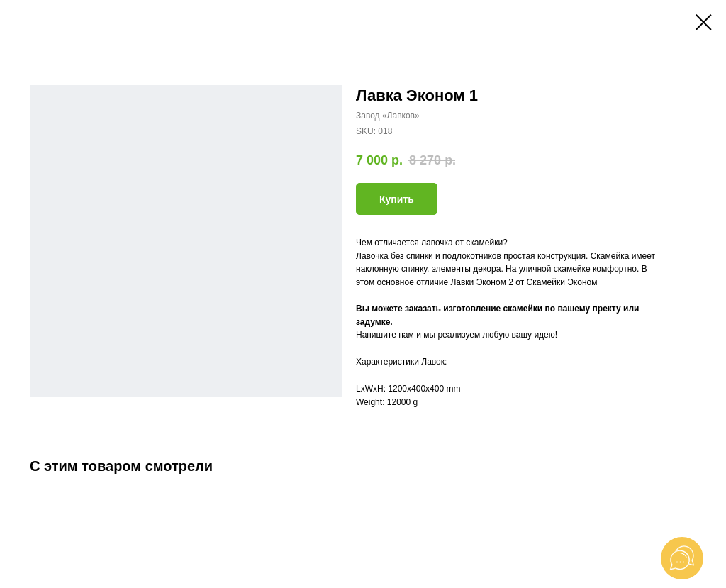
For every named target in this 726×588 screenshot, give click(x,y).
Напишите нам (385, 335)
